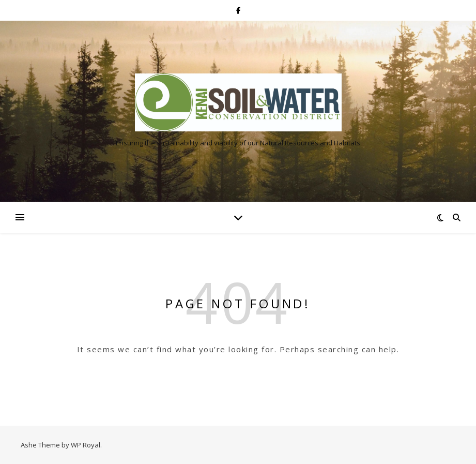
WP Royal (86, 445)
